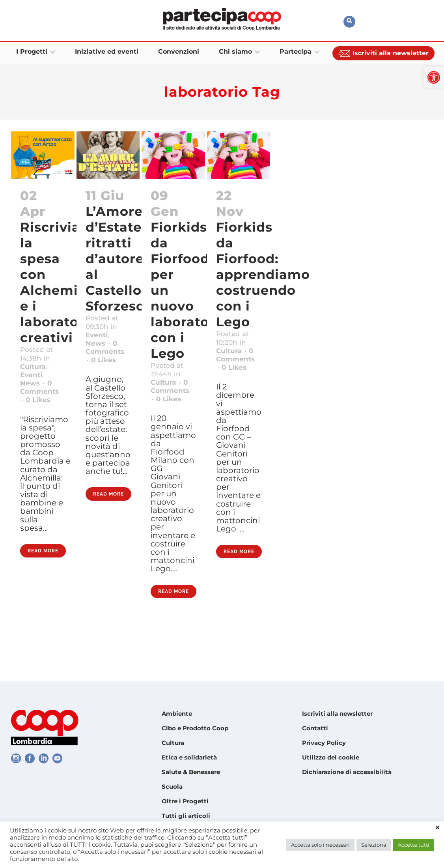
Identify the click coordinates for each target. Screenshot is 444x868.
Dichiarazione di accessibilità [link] (347, 772)
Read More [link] (43, 591)
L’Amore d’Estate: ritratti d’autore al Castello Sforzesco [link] (119, 259)
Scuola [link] (172, 787)
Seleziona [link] (374, 845)
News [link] (32, 392)
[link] (434, 77)
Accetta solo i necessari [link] (320, 845)
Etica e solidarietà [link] (189, 757)
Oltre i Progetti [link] (185, 801)
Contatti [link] (315, 728)
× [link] (437, 828)
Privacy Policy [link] (324, 743)
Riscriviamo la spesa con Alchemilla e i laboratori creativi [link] (61, 282)
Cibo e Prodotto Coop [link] (195, 728)
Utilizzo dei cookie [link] (331, 757)
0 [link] (40, 412)
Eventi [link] (33, 382)
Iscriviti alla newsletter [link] (337, 714)
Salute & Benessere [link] (191, 772)
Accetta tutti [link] (414, 845)
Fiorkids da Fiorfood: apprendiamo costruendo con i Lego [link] (263, 274)
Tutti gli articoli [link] (186, 816)
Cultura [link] (35, 371)
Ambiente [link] (177, 714)
